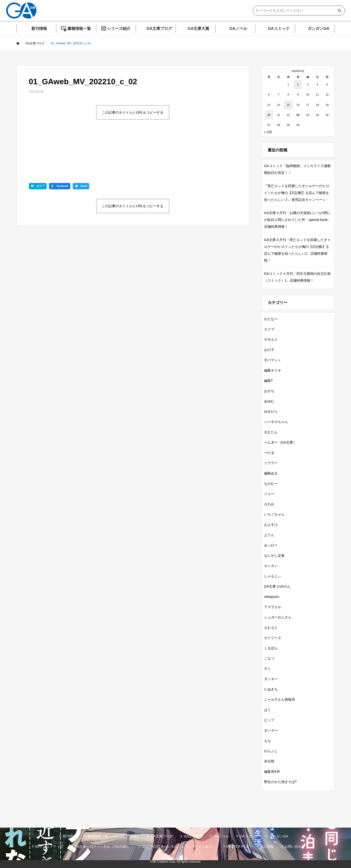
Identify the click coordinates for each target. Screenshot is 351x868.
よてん (269, 535)
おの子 (269, 350)
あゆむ (269, 401)
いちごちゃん (274, 514)
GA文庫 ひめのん (277, 586)
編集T (269, 381)
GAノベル (238, 29)
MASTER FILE (238, 846)
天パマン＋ (273, 360)
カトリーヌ (273, 638)
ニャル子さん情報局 (279, 699)
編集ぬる (271, 473)
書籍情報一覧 (79, 29)
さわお (269, 504)
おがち (269, 391)
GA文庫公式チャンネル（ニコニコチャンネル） (178, 846)
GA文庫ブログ (159, 29)
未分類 (269, 761)
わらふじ (271, 751)
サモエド (271, 339)
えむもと (271, 627)
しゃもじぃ (273, 576)
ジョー (269, 494)
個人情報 (266, 846)
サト (267, 669)
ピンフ (269, 720)
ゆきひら (271, 411)
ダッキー (271, 679)
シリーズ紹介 (119, 29)
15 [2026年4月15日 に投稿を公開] (288, 105)
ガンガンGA (318, 29)
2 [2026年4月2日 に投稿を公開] (298, 84)
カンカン (271, 566)
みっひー (271, 545)
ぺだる (269, 453)
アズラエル (273, 607)
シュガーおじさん (278, 617)
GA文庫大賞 (198, 29)
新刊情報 (39, 29)
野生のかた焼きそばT (281, 782)
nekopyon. (272, 597)
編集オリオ (273, 370)
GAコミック (279, 29)
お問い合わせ (295, 846)
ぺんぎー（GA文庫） (280, 442)
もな (267, 741)
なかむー (271, 483)
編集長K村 (272, 772)
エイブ (269, 329)
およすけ (271, 525)
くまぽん (271, 648)
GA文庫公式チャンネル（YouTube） (103, 846)
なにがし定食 (274, 555)
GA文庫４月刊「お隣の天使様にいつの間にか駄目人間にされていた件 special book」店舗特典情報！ (298, 220)
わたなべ (271, 319)
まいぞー (271, 730)
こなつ (269, 658)
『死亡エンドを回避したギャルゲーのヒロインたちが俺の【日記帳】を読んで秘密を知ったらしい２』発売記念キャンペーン (297, 193)
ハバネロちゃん (276, 422)
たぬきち (271, 689)
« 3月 (268, 132)
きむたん (271, 432)
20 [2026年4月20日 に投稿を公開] (269, 115)
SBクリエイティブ (49, 846)
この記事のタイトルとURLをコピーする (133, 112)
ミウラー (271, 463)
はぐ (267, 710)
